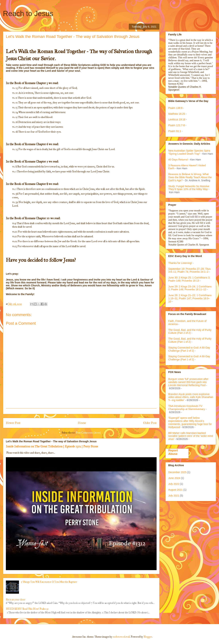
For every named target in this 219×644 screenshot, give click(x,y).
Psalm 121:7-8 (176, 125)
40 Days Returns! (178, 160)
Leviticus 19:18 (177, 119)
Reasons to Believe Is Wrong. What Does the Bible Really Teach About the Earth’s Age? (190, 177)
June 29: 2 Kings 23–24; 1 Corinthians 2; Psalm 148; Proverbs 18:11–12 (190, 288)
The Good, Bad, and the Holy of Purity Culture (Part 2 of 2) (190, 331)
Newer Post (13, 423)
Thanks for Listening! (180, 263)
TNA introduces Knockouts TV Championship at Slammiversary (187, 408)
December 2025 (177, 472)
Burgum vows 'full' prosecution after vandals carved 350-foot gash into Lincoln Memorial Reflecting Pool (188, 382)
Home (82, 423)
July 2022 (174, 484)
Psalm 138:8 (175, 108)
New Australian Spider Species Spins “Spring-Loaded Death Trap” (189, 152)
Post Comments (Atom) (88, 433)
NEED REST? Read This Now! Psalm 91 (27, 609)
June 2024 (174, 478)
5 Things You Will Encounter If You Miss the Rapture (49, 582)
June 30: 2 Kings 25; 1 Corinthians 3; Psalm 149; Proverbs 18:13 (189, 279)
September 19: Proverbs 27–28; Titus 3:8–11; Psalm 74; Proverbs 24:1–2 (189, 270)
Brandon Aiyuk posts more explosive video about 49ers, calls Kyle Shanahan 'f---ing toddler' (191, 397)
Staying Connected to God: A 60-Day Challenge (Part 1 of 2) (189, 358)
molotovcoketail (121, 637)
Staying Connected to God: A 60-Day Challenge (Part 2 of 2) (189, 349)
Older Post (150, 423)
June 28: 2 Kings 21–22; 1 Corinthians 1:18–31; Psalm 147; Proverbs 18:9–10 (190, 298)
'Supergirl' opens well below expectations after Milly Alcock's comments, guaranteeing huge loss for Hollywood (190, 422)
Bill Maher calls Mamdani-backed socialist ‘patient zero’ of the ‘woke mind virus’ (191, 436)
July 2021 (174, 496)
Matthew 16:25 (177, 114)
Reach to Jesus (28, 13)
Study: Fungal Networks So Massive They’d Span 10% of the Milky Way (189, 188)
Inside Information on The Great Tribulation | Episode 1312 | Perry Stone (52, 446)
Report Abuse (173, 452)
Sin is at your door (16, 600)
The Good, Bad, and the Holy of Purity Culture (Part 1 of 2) (190, 340)
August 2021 (175, 490)
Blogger (148, 637)
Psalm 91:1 (175, 131)
